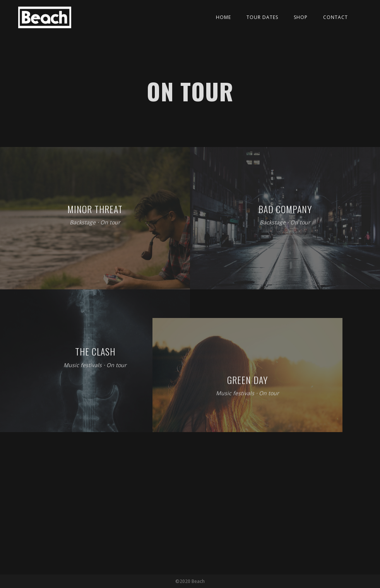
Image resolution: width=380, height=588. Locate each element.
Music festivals (83, 365)
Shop (301, 17)
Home (223, 17)
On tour (110, 223)
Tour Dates (262, 17)
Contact (335, 17)
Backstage (83, 223)
